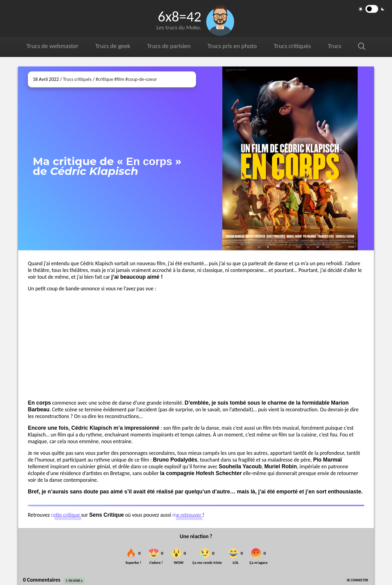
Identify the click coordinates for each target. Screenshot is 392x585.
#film (119, 79)
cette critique (65, 515)
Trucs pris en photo (232, 46)
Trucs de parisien (169, 46)
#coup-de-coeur (141, 79)
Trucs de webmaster (53, 46)
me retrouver (187, 515)
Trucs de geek (113, 46)
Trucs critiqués (292, 46)
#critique (104, 79)
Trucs (334, 46)
